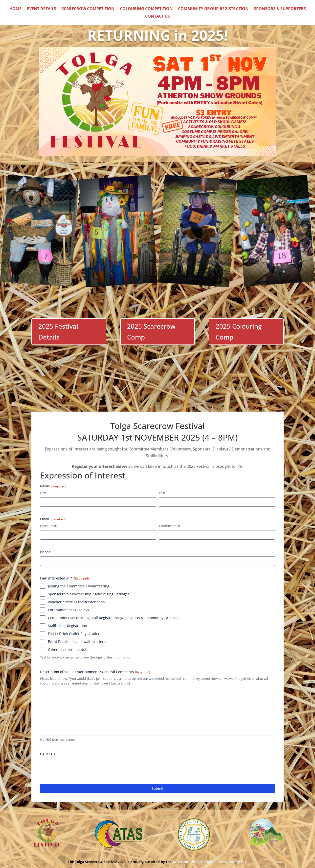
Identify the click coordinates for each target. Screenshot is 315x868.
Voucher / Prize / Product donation (76, 602)
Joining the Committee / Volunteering (79, 586)
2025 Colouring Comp (239, 332)
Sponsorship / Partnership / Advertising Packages (89, 594)
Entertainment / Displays (68, 610)
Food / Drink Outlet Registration (74, 634)
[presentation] (78, 768)
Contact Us (157, 17)
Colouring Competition (146, 9)
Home (15, 9)
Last (162, 493)
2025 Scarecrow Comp (151, 332)
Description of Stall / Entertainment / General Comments (95, 672)
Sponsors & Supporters (280, 9)
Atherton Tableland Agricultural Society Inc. (210, 862)
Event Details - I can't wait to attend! (78, 642)
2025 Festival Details (58, 332)
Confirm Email (169, 526)
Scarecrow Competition (88, 9)
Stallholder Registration (67, 626)
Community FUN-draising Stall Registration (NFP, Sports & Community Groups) (113, 618)
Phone (45, 552)
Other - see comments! (67, 649)
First (43, 493)
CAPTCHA (48, 754)
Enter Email (48, 526)
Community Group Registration (213, 9)
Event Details (42, 9)
